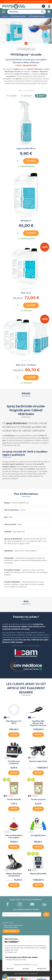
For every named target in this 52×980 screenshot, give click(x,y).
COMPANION (7, 758)
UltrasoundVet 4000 (38, 874)
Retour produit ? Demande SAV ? (13, 925)
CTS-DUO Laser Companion (14, 763)
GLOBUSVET (33, 870)
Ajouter (14, 735)
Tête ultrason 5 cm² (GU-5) (14, 722)
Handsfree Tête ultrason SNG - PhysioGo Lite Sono (38, 723)
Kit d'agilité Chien (38, 836)
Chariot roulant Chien (38, 762)
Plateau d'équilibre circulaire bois (14, 875)
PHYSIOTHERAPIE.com (26, 49)
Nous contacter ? (11, 931)
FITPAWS (31, 832)
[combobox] (23, 12)
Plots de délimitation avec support (14, 837)
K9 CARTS (32, 758)
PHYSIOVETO (8, 832)
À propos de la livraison (11, 927)
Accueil (5, 16)
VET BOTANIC (8, 796)
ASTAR (7, 717)
